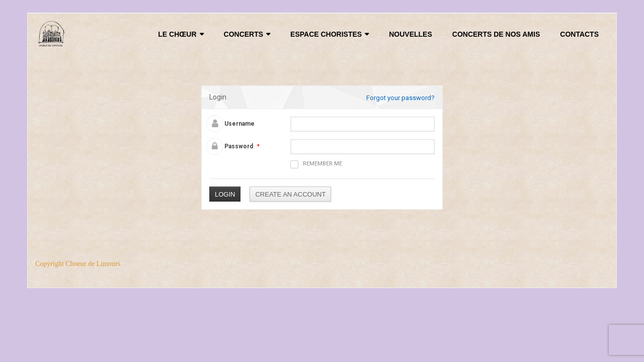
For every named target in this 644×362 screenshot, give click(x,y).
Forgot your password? (400, 98)
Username (239, 124)
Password (239, 146)
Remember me (316, 164)
